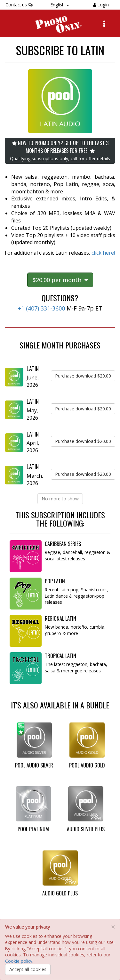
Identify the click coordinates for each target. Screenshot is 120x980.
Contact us (19, 5)
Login (103, 5)
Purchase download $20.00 (83, 376)
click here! (103, 253)
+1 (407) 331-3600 (41, 308)
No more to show (60, 499)
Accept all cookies (28, 969)
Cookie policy (19, 961)
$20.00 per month (60, 280)
